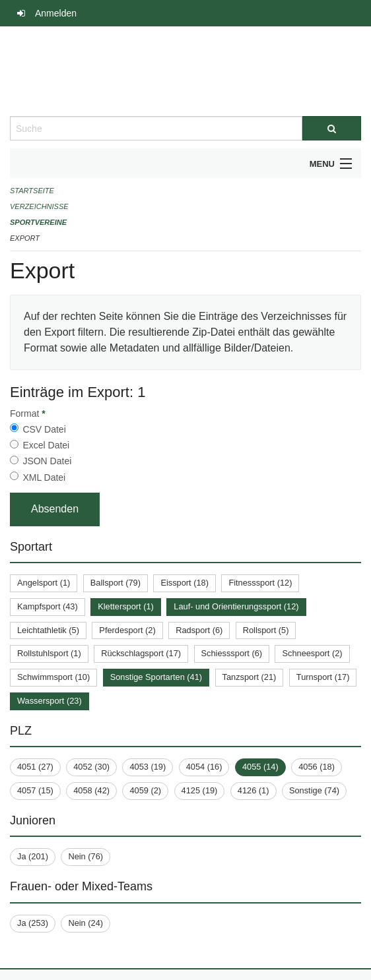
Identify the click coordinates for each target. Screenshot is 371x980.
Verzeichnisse (39, 206)
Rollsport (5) (266, 630)
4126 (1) (253, 790)
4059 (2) (145, 790)
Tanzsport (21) (250, 677)
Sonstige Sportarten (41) (156, 677)
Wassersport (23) (50, 701)
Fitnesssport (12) (260, 583)
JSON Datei (47, 461)
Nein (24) (85, 923)
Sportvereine (38, 222)
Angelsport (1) (44, 583)
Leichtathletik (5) (48, 630)
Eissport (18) (185, 583)
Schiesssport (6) (232, 653)
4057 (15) (35, 790)
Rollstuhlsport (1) (49, 653)
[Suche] (332, 128)
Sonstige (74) (314, 790)
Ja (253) (33, 923)
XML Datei (44, 477)
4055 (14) (260, 767)
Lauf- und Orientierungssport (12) (236, 606)
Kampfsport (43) (48, 606)
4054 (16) (204, 767)
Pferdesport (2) (127, 630)
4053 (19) (148, 767)
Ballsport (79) (116, 583)
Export (25, 238)
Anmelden (56, 13)
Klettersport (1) (126, 606)
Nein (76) (85, 856)
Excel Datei (46, 445)
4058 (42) (91, 790)
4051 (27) (35, 767)
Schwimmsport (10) (53, 677)
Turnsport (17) (323, 677)
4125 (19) (200, 790)
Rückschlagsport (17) (141, 653)
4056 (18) (317, 767)
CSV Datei (44, 429)
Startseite (32, 191)
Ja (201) (33, 856)
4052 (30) (91, 767)
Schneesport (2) (312, 653)
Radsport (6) (199, 630)
